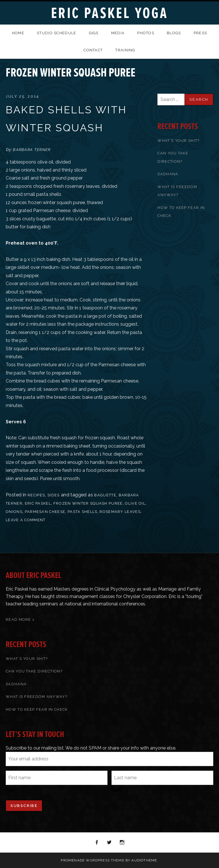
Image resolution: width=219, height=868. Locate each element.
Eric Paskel (38, 503)
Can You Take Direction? (34, 671)
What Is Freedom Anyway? (36, 697)
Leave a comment (26, 520)
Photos (146, 33)
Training (125, 50)
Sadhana (168, 174)
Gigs (94, 33)
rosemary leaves (120, 512)
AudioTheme (144, 860)
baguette (105, 495)
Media (118, 33)
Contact (93, 50)
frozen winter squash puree (88, 503)
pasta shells (83, 512)
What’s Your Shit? (178, 141)
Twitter (109, 843)
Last (116, 790)
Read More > (20, 620)
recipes (36, 495)
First (11, 790)
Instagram (122, 843)
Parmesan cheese (45, 512)
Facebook (97, 843)
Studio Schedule (57, 33)
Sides (54, 495)
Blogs (174, 33)
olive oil (135, 503)
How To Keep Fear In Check (37, 709)
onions (14, 512)
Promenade (73, 860)
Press (200, 33)
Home (18, 33)
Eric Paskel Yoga (109, 13)
